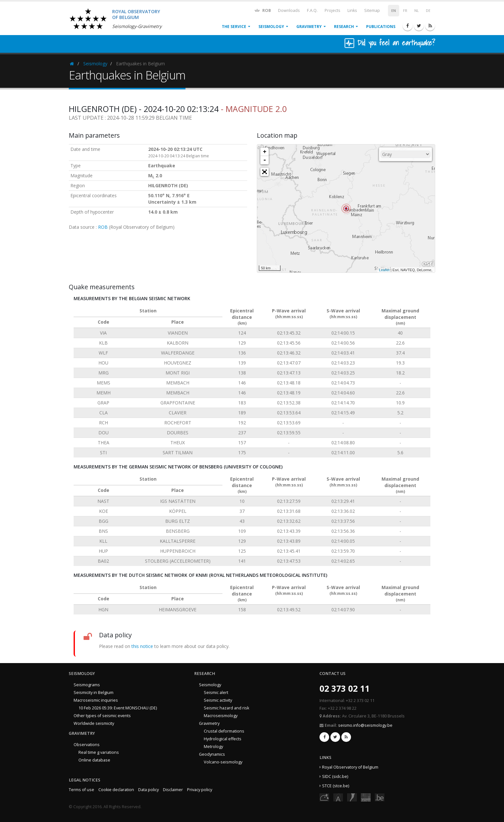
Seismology (271, 27)
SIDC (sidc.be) (335, 776)
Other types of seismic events (102, 716)
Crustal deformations (224, 731)
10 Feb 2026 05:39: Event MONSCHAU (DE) (118, 708)
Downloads (289, 10)
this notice (142, 646)
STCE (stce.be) (336, 786)
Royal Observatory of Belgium (350, 767)
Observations (87, 745)
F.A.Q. (312, 10)
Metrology (213, 747)
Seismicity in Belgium (94, 693)
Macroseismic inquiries (96, 700)
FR (405, 11)
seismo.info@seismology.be (365, 725)
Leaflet (384, 270)
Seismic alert (216, 693)
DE (428, 11)
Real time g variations (99, 752)
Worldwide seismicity (94, 723)
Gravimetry (309, 27)
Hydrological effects (223, 739)
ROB (262, 10)
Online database (94, 760)
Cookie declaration (116, 790)
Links (352, 10)
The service (234, 27)
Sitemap (372, 10)
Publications (381, 27)
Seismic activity (218, 700)
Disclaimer (173, 790)
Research (344, 27)
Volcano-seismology (223, 762)
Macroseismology (221, 716)
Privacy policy (200, 790)
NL (417, 11)
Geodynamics (212, 754)
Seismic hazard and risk (226, 708)
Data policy (148, 790)
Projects (333, 10)
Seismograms (87, 685)
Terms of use (81, 790)
